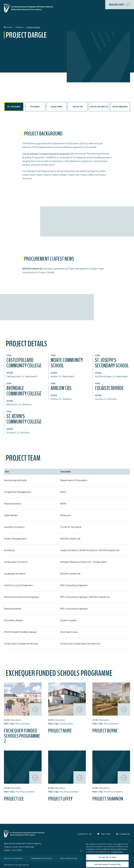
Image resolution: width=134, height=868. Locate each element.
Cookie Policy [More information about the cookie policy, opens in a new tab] (117, 858)
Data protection (69, 858)
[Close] (129, 846)
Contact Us (85, 834)
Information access (41, 858)
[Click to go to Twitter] (104, 834)
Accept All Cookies (107, 863)
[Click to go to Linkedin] (123, 834)
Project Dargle (33, 27)
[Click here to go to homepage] (30, 8)
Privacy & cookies (13, 858)
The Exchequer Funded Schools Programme (46, 154)
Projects (19, 27)
